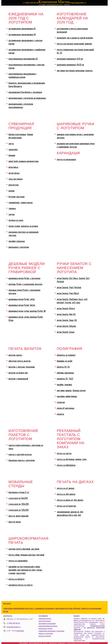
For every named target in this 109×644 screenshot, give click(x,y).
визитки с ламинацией (18, 379)
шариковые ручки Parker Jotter (22, 299)
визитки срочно (15, 355)
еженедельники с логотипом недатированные (21, 106)
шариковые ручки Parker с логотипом (24, 278)
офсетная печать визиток (20, 361)
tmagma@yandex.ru (13, 627)
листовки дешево (64, 390)
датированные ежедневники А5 (22, 29)
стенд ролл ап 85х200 (18, 498)
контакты (7, 603)
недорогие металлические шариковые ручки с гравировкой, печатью (76, 145)
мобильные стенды (46, 629)
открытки (61, 402)
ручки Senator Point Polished (69, 287)
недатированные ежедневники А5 (23, 59)
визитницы (13, 167)
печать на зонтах (64, 453)
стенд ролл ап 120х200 (19, 510)
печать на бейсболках (66, 465)
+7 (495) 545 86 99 (13, 623)
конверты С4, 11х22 (65, 379)
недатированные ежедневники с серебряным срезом (23, 75)
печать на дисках (45, 636)
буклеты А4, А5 (63, 367)
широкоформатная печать (48, 626)
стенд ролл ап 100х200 (19, 504)
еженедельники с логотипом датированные (27, 98)
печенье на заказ (16, 220)
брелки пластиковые (17, 134)
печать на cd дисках (66, 488)
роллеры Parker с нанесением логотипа (25, 284)
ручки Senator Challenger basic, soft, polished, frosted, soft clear (72, 301)
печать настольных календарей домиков (74, 44)
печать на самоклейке (18, 561)
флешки (12, 155)
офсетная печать (45, 621)
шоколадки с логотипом (19, 247)
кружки (12, 191)
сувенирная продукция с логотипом (51, 631)
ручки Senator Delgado (66, 326)
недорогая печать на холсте (20, 585)
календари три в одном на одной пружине (75, 38)
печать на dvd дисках (66, 494)
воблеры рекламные (65, 373)
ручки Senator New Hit (66, 314)
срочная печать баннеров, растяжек (24, 549)
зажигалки (13, 149)
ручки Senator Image (66, 332)
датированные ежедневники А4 (22, 34)
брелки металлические (21, 136)
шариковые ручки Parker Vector (22, 305)
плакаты (60, 414)
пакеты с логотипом (46, 634)
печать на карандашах (66, 159)
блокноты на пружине (66, 355)
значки (12, 214)
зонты (11, 144)
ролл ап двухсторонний (18, 516)
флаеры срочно (79, 390)
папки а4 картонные (66, 408)
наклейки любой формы (67, 396)
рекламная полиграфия (47, 624)
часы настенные (16, 179)
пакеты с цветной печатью (20, 454)
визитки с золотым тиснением (22, 367)
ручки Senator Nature (66, 308)
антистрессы (14, 173)
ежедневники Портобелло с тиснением (25, 92)
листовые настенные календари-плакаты (75, 71)
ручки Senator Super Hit (67, 320)
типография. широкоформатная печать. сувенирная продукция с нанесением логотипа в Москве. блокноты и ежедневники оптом (52, 610)
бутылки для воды (16, 197)
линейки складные (17, 241)
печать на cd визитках (66, 506)
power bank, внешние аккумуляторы (23, 161)
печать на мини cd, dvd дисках (70, 500)
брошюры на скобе (65, 361)
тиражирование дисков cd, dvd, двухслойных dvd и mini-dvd (70, 513)
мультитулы (14, 185)
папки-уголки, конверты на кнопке (23, 226)
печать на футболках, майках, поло (72, 459)
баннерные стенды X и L (19, 492)
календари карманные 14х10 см (70, 65)
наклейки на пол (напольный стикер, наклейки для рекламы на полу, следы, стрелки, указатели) (25, 570)
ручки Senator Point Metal (68, 293)
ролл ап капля (15, 522)
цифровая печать (45, 619)
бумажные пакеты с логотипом (22, 460)
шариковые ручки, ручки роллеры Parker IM (27, 311)
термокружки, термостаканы (21, 202)
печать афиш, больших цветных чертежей (26, 555)
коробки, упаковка (64, 385)
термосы (12, 208)
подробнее (20, 631)
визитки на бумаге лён (18, 373)
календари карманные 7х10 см (70, 59)
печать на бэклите (16, 579)
